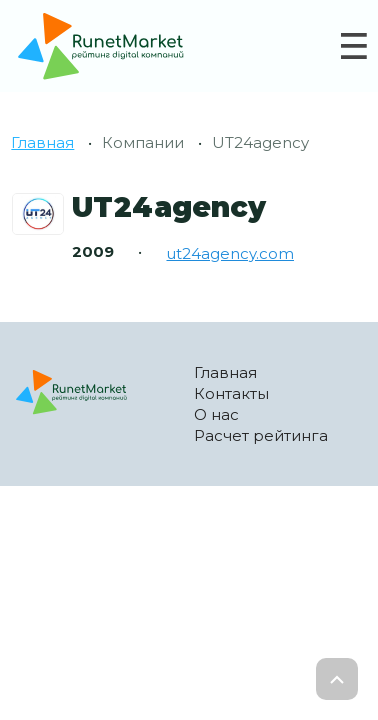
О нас (216, 414)
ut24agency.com (230, 253)
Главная (42, 142)
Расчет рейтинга (261, 435)
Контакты (231, 393)
